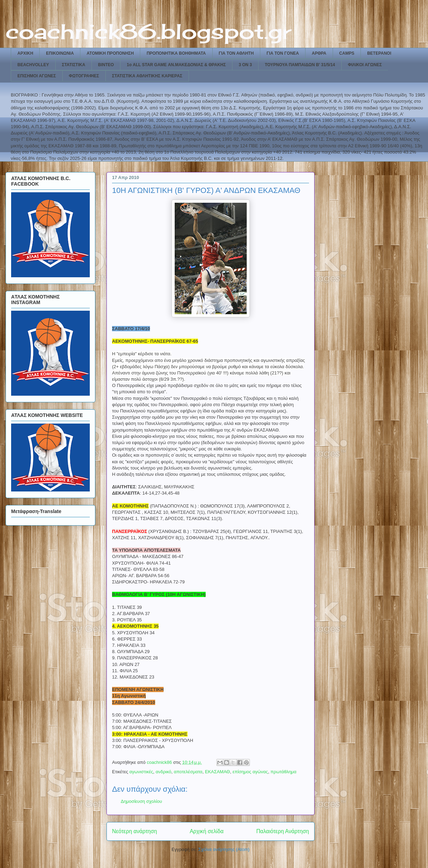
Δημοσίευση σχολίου (141, 801)
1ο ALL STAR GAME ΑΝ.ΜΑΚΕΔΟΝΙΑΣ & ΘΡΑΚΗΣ (176, 65)
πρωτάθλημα (283, 772)
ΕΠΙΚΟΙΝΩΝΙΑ (60, 53)
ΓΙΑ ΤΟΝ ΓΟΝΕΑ (283, 53)
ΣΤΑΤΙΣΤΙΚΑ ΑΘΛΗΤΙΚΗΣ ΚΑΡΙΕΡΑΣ (147, 76)
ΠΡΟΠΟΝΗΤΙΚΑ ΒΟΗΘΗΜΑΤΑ (176, 53)
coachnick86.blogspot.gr (148, 31)
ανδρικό (163, 772)
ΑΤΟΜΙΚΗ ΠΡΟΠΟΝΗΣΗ (110, 53)
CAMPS (347, 53)
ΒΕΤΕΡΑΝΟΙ (379, 53)
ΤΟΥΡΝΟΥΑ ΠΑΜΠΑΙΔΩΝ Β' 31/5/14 (300, 65)
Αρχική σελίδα (207, 831)
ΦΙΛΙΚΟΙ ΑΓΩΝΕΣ (365, 65)
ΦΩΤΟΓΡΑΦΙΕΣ (84, 76)
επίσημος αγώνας (250, 772)
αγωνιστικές (141, 772)
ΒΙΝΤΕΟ (106, 65)
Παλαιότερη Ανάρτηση (283, 831)
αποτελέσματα (188, 772)
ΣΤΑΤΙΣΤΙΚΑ (74, 65)
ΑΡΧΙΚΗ (25, 53)
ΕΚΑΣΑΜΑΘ (217, 772)
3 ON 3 (245, 65)
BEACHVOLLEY (33, 65)
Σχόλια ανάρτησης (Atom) (224, 849)
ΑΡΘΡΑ (319, 53)
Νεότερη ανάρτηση (134, 831)
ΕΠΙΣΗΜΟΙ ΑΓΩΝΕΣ (37, 76)
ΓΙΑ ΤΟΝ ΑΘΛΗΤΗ (236, 53)
